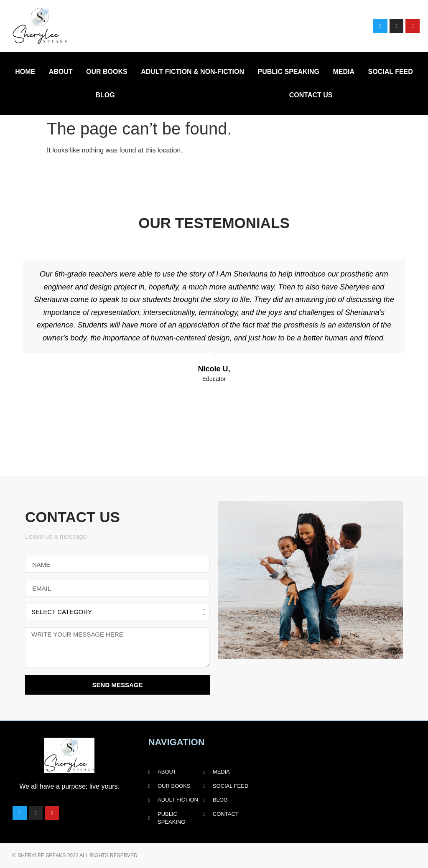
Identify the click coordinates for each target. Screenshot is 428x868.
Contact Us (311, 95)
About (61, 72)
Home (25, 72)
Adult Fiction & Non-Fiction (192, 72)
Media (344, 72)
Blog (105, 95)
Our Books (107, 72)
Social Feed (391, 72)
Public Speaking (288, 72)
